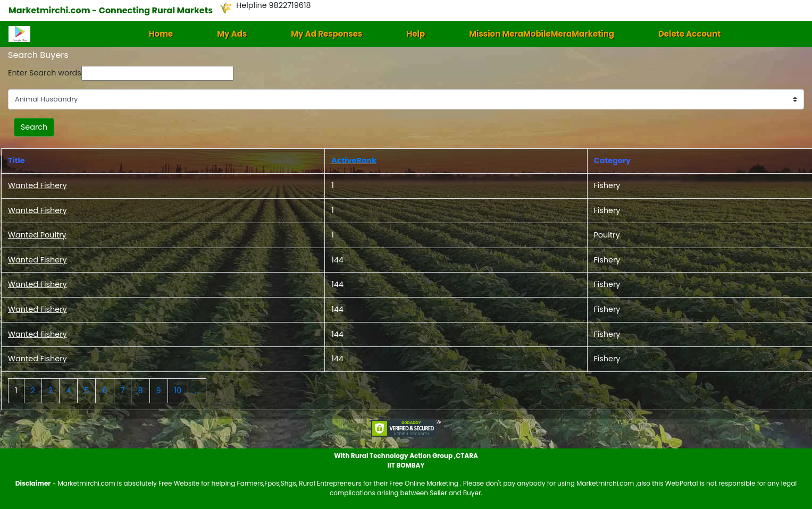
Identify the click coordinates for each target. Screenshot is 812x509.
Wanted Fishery (37, 185)
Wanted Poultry (37, 235)
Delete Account (689, 34)
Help (416, 34)
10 (178, 391)
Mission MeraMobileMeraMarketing (542, 34)
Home (161, 34)
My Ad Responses (327, 34)
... (197, 391)
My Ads (232, 34)
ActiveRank (354, 160)
